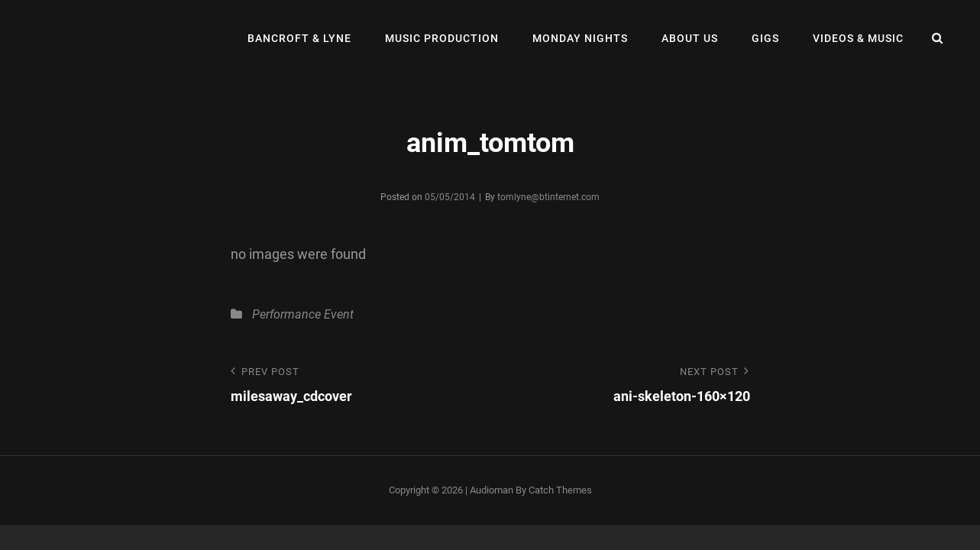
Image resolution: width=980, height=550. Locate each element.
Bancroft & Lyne (299, 38)
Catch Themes (560, 490)
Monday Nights (580, 38)
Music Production (442, 38)
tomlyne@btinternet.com (548, 197)
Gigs (765, 38)
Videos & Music (858, 38)
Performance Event (303, 314)
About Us (690, 38)
